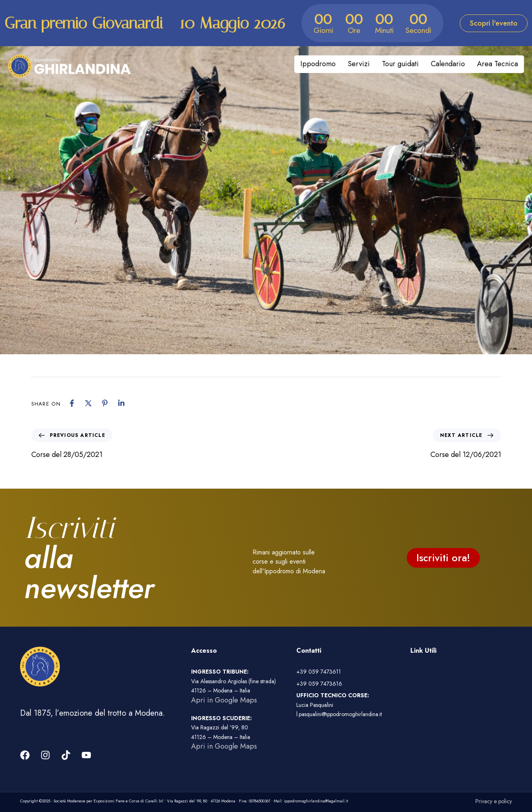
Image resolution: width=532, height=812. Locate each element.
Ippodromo (318, 64)
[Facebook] (72, 403)
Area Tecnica (497, 64)
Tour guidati (400, 64)
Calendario (448, 64)
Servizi (359, 64)
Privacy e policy (494, 801)
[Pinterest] (105, 403)
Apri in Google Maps (224, 700)
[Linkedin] (121, 403)
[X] (88, 403)
